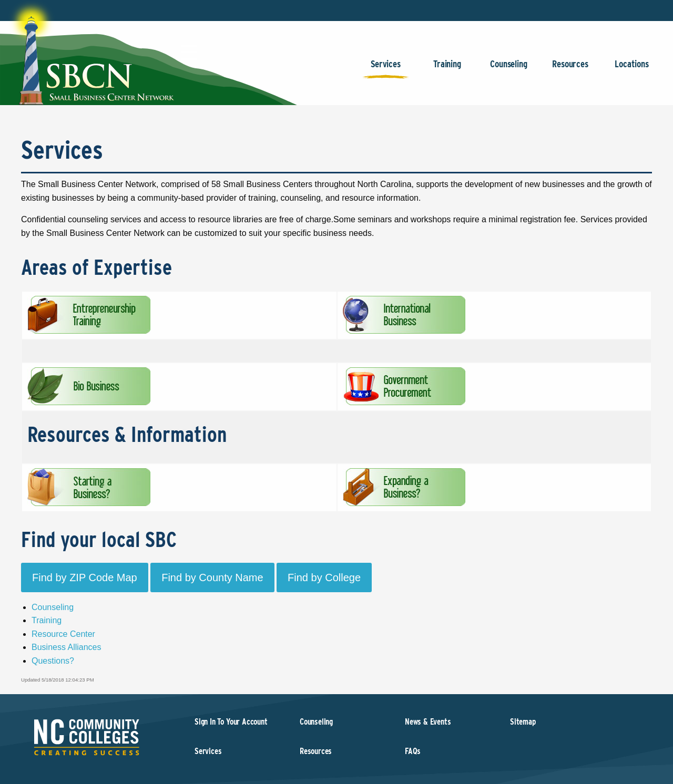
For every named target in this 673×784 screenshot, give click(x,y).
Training (447, 69)
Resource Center (63, 634)
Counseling (509, 69)
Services (386, 69)
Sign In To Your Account (231, 722)
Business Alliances (67, 647)
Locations (632, 69)
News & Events (428, 722)
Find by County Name (212, 577)
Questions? (53, 661)
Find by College (324, 577)
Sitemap (523, 722)
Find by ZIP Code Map (85, 577)
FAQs (413, 751)
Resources (570, 69)
